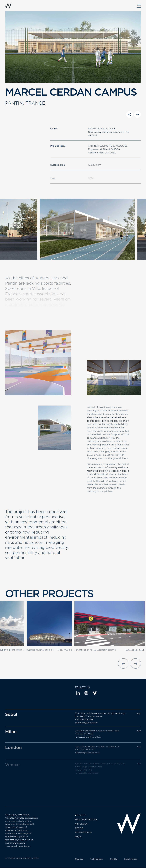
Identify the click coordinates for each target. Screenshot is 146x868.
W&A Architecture (86, 826)
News (78, 843)
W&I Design (81, 830)
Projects (81, 822)
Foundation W (84, 839)
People (79, 835)
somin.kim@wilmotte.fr (86, 729)
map (139, 720)
